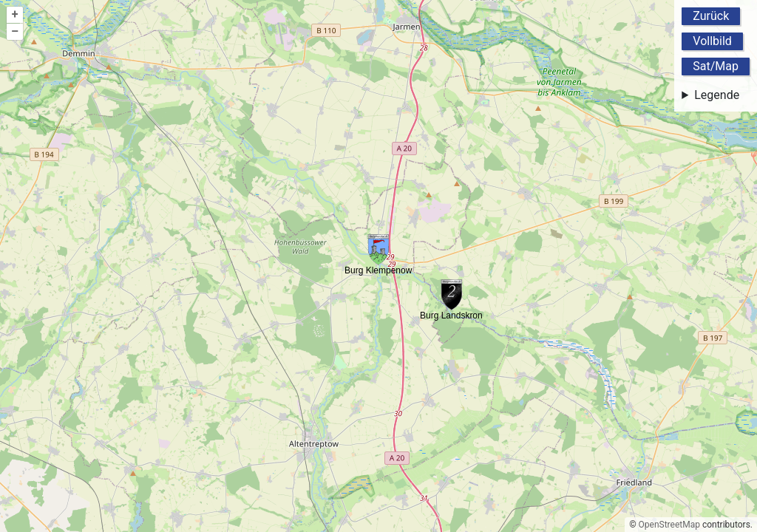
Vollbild (712, 41)
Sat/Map (716, 66)
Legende (717, 95)
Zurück (711, 16)
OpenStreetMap (669, 525)
